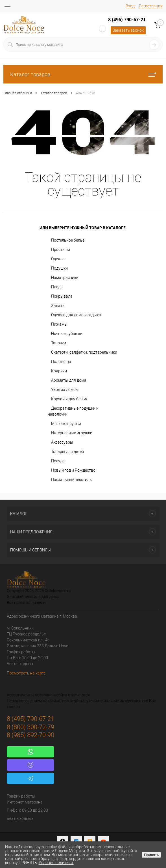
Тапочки (59, 343)
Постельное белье (68, 240)
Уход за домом (65, 390)
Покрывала (62, 296)
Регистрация (151, 6)
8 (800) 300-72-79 (30, 727)
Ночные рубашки (67, 334)
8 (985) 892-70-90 (30, 735)
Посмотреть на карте (26, 673)
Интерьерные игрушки (72, 433)
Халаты (58, 306)
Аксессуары (62, 442)
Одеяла (58, 259)
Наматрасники (65, 278)
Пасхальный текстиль (71, 480)
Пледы (57, 287)
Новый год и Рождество (73, 470)
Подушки (59, 268)
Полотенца (61, 362)
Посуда (58, 461)
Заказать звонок (128, 30)
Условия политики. (56, 863)
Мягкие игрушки (66, 424)
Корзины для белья (69, 399)
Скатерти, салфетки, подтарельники (84, 352)
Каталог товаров (83, 74)
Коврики (59, 371)
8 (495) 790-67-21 (127, 20)
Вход (130, 6)
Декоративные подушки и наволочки (73, 411)
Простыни (61, 250)
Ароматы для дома (69, 380)
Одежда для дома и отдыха (76, 315)
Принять (151, 855)
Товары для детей (67, 452)
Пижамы (59, 324)
